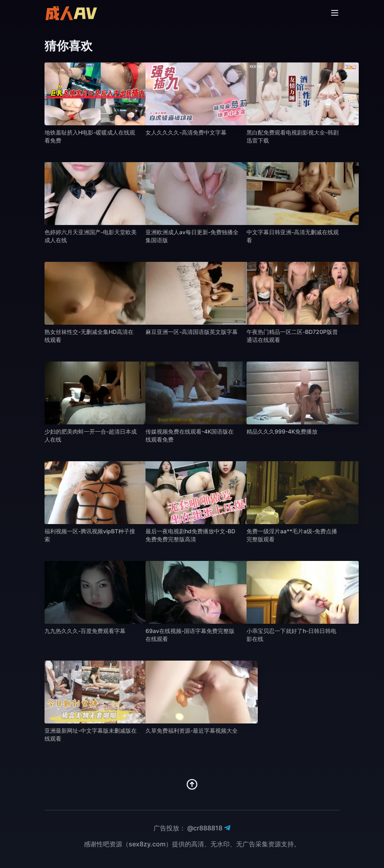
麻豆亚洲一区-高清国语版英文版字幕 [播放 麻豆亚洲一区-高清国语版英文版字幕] (192, 332)
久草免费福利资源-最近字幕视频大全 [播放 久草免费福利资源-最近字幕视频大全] (192, 730)
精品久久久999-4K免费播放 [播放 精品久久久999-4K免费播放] (282, 431)
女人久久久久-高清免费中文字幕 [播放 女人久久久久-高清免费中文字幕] (186, 132)
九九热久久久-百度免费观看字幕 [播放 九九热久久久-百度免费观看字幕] (85, 631)
